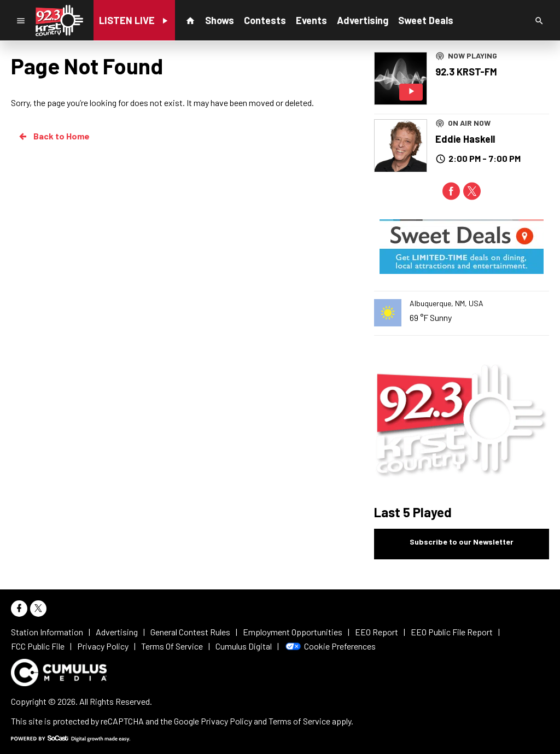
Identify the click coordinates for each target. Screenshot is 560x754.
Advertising (363, 20)
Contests (265, 20)
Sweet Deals (426, 20)
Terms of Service (299, 721)
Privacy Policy (226, 721)
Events (311, 20)
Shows (220, 20)
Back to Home (54, 136)
